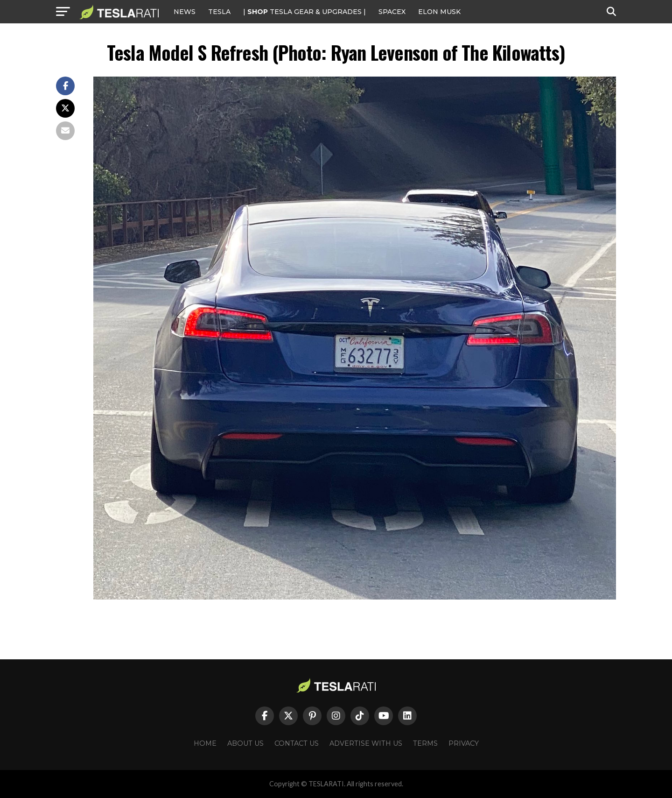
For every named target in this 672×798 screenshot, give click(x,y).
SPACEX (392, 12)
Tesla (219, 12)
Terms (425, 743)
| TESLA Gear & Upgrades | (304, 12)
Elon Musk (439, 12)
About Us (245, 743)
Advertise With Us (366, 743)
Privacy (464, 743)
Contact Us (297, 743)
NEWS (185, 12)
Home (205, 743)
